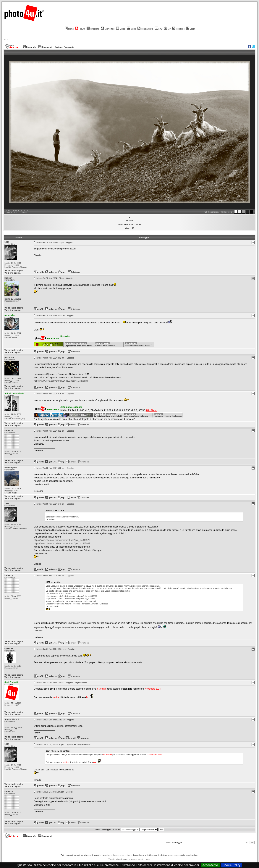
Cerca (121, 29)
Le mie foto (108, 29)
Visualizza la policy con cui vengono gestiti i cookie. (129, 859)
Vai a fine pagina (12, 273)
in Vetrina (102, 689)
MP (167, 29)
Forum (80, 29)
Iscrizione (178, 29)
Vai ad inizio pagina (14, 271)
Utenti (131, 29)
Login (191, 29)
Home (69, 29)
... (6, 39)
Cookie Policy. (232, 865)
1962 (131, 221)
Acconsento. (211, 865)
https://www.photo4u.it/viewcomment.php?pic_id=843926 (62, 540)
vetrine (56, 697)
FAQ (159, 29)
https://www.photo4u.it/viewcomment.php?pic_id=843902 (62, 543)
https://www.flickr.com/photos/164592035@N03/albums (61, 381)
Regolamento (145, 29)
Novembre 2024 (153, 689)
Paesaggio (69, 47)
